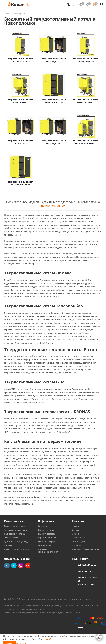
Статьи (75, 534)
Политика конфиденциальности (49, 551)
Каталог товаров (14, 521)
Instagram (21, 565)
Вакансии (77, 545)
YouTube (28, 565)
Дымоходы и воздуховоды (17, 542)
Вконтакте (7, 565)
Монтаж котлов (45, 545)
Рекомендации (79, 542)
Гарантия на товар (47, 538)
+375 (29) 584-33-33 (86, 565)
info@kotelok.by (84, 571)
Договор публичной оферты (85, 549)
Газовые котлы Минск (14, 526)
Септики (8, 545)
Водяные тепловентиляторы (18, 549)
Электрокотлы (11, 538)
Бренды (76, 530)
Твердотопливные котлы (16, 530)
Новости (76, 526)
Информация (46, 521)
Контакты (43, 526)
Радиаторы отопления (15, 534)
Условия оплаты (46, 530)
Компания (78, 521)
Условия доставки (47, 534)
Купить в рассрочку (47, 542)
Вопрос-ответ (78, 538)
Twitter (14, 565)
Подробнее (49, 639)
